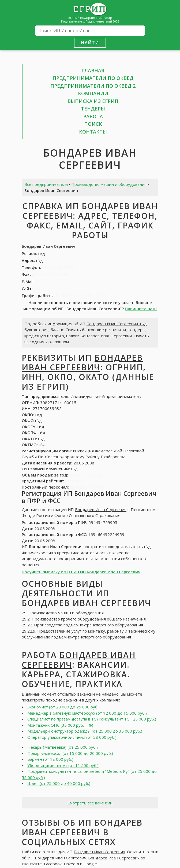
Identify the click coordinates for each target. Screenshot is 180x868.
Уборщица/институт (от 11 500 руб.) (63, 765)
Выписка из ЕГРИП (93, 101)
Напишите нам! (141, 309)
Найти (90, 43)
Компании (93, 93)
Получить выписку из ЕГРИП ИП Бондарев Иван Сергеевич (81, 572)
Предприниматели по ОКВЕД (93, 78)
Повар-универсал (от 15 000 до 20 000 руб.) (70, 753)
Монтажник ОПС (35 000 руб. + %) (60, 725)
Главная (93, 71)
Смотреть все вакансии (90, 803)
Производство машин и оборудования (109, 184)
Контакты (93, 132)
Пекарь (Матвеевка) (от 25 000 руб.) (63, 747)
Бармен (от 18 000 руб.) (50, 759)
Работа (93, 116)
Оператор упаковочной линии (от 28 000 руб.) (72, 737)
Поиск (93, 124)
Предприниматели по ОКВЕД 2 (93, 86)
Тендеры (93, 109)
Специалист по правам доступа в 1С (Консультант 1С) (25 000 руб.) (92, 719)
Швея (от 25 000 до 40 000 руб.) (59, 783)
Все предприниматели (46, 184)
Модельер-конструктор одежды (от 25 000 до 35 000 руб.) (85, 731)
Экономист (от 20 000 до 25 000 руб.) (63, 707)
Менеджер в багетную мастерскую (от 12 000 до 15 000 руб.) (87, 713)
